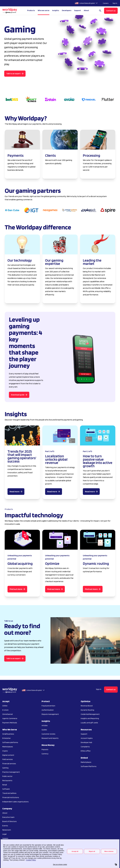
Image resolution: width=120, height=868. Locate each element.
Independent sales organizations (15, 802)
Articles (45, 725)
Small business (8, 734)
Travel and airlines (9, 793)
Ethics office (86, 751)
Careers (106, 3)
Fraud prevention (48, 706)
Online (5, 706)
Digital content (8, 755)
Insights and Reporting (90, 718)
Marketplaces (8, 747)
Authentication (48, 710)
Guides (44, 730)
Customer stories (48, 734)
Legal (4, 834)
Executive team (8, 817)
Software (6, 789)
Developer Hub (86, 742)
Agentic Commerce (10, 718)
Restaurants (7, 780)
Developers (67, 10)
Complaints (85, 747)
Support (78, 10)
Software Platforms (89, 766)
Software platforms (10, 742)
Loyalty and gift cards (89, 723)
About (5, 813)
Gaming (5, 768)
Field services (8, 759)
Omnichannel (7, 714)
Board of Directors (9, 821)
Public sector (7, 776)
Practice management (11, 772)
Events (5, 826)
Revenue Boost (87, 706)
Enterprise (6, 738)
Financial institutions (11, 797)
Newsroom (7, 830)
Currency (45, 754)
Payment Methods (10, 723)
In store (5, 710)
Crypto (5, 751)
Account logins (87, 738)
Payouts (45, 749)
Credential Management (90, 714)
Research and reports (50, 738)
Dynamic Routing (87, 710)
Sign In (115, 3)
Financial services (9, 764)
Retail (5, 785)
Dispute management (50, 714)
